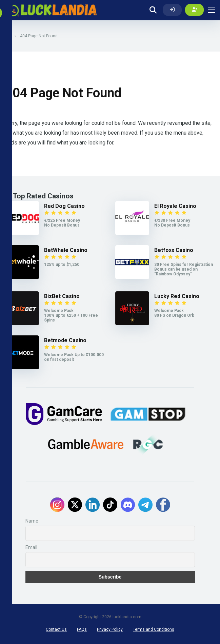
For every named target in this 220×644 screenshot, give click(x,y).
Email (31, 547)
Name (32, 521)
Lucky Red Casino (177, 296)
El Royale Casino (175, 206)
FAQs (82, 629)
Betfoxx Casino (174, 250)
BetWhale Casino (66, 250)
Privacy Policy (110, 629)
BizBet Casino (62, 296)
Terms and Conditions (154, 629)
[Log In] (172, 10)
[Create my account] (195, 10)
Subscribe (110, 577)
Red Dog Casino (64, 206)
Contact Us (56, 629)
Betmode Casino (65, 340)
